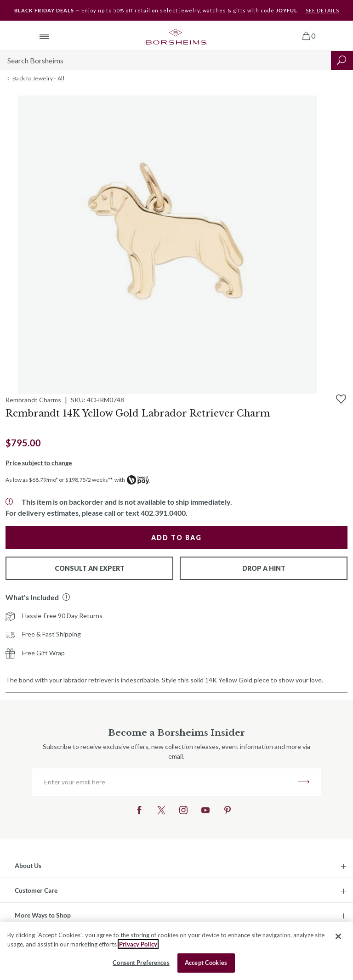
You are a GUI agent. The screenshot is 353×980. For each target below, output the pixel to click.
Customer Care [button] (36, 890)
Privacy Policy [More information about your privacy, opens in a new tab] (138, 944)
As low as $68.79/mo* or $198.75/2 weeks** (59, 480)
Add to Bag (176, 538)
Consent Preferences (141, 963)
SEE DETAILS (322, 10)
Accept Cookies (206, 963)
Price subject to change (39, 463)
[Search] (165, 61)
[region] (176, 951)
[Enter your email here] (165, 782)
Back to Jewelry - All (35, 79)
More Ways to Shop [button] (43, 915)
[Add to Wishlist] (341, 399)
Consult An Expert (90, 568)
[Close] (338, 936)
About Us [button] (28, 865)
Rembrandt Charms (33, 400)
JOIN (304, 782)
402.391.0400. (164, 513)
